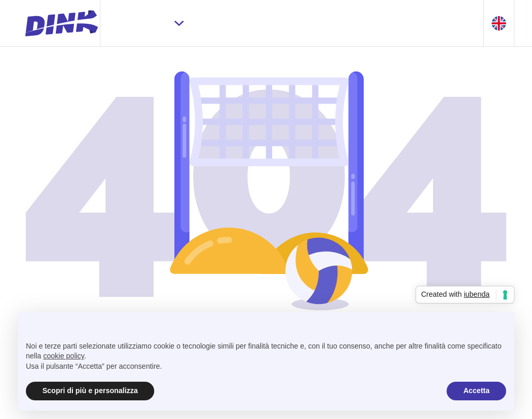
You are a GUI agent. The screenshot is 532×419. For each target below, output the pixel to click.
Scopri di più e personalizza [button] (90, 391)
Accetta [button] (476, 391)
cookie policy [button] (63, 356)
